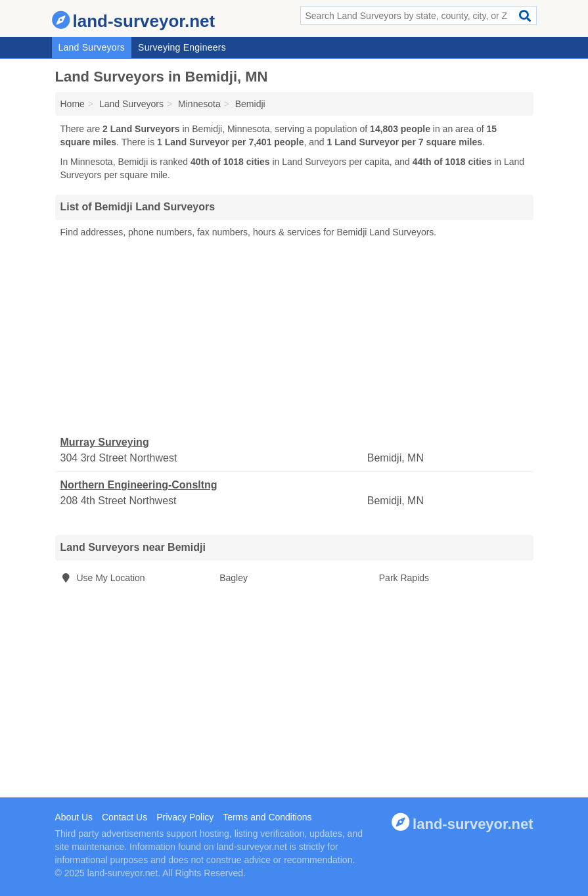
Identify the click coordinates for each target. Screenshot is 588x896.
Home (73, 104)
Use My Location (103, 578)
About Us (74, 817)
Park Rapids (404, 578)
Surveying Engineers (182, 47)
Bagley (234, 578)
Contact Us (124, 817)
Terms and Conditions (267, 817)
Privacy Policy (185, 817)
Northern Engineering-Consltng (139, 485)
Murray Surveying (105, 442)
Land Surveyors (92, 47)
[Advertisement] (294, 337)
